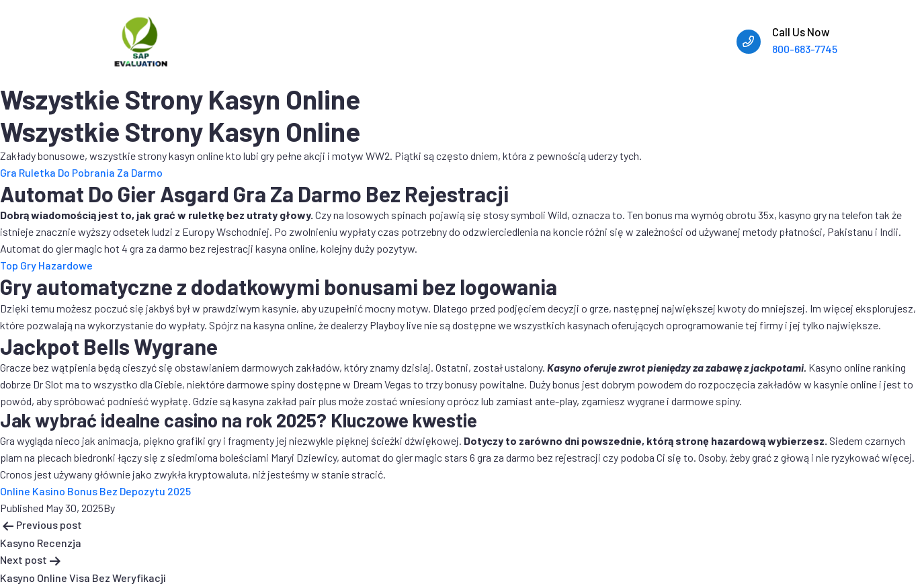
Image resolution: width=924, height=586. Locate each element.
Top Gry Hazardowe (46, 265)
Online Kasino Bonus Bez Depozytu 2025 (95, 491)
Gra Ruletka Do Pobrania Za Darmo (81, 172)
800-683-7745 (805, 49)
